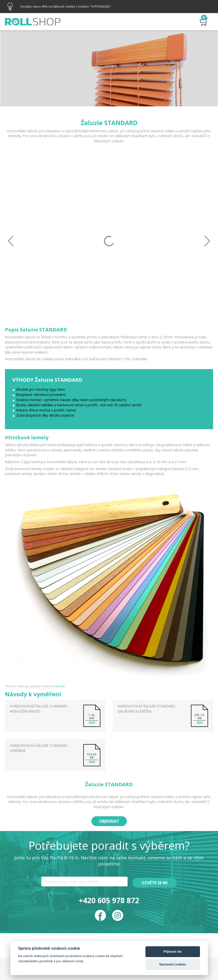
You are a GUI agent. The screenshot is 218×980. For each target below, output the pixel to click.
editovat (59, 686)
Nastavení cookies (173, 964)
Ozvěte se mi (155, 883)
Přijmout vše (173, 952)
